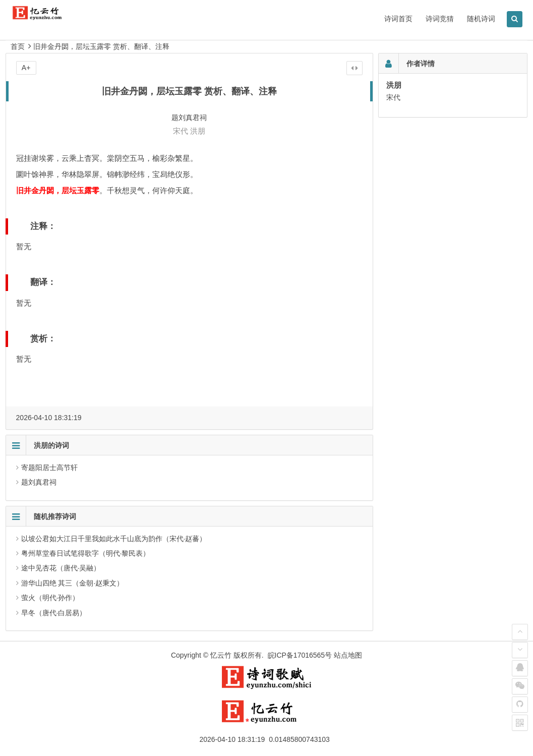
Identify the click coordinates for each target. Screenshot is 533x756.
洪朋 (198, 131)
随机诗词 (481, 19)
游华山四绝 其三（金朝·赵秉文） (73, 583)
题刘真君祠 (39, 482)
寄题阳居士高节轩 (49, 468)
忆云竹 (221, 655)
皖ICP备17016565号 (300, 655)
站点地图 (348, 655)
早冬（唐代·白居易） (54, 613)
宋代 (181, 131)
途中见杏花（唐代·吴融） (61, 568)
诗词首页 (398, 19)
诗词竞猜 (440, 19)
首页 (18, 46)
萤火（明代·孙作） (50, 598)
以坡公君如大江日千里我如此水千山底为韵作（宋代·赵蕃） (114, 539)
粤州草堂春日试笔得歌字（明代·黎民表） (86, 553)
